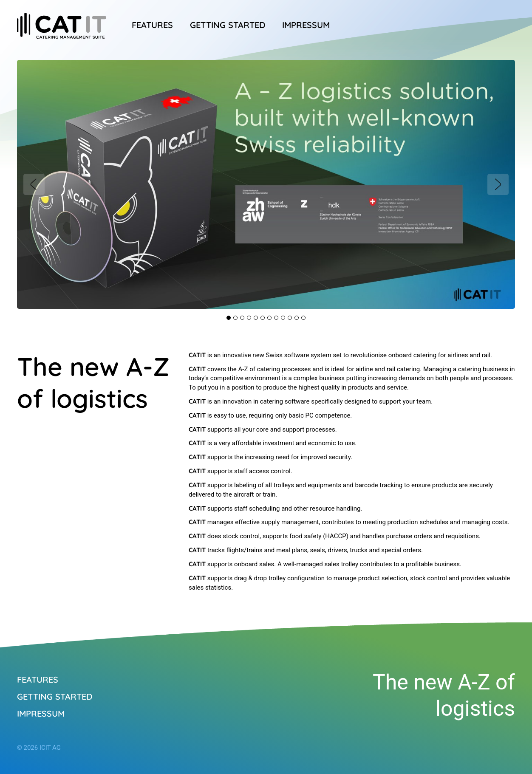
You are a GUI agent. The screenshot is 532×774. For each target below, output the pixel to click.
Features (152, 25)
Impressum (306, 25)
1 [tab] (229, 318)
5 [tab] (256, 318)
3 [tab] (242, 318)
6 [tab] (263, 318)
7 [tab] (269, 318)
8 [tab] (276, 318)
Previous (34, 184)
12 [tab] (303, 318)
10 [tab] (290, 318)
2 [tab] (235, 318)
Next (498, 184)
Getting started (228, 25)
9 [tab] (283, 318)
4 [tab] (249, 318)
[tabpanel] (266, 184)
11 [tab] (297, 318)
